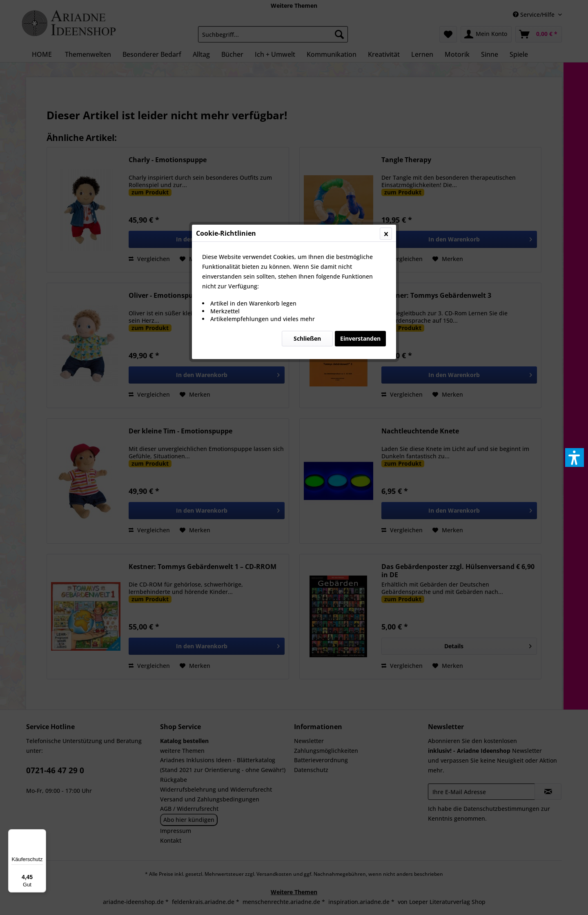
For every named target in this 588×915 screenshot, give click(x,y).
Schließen (307, 194)
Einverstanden (360, 194)
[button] (575, 457)
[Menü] (41, 834)
